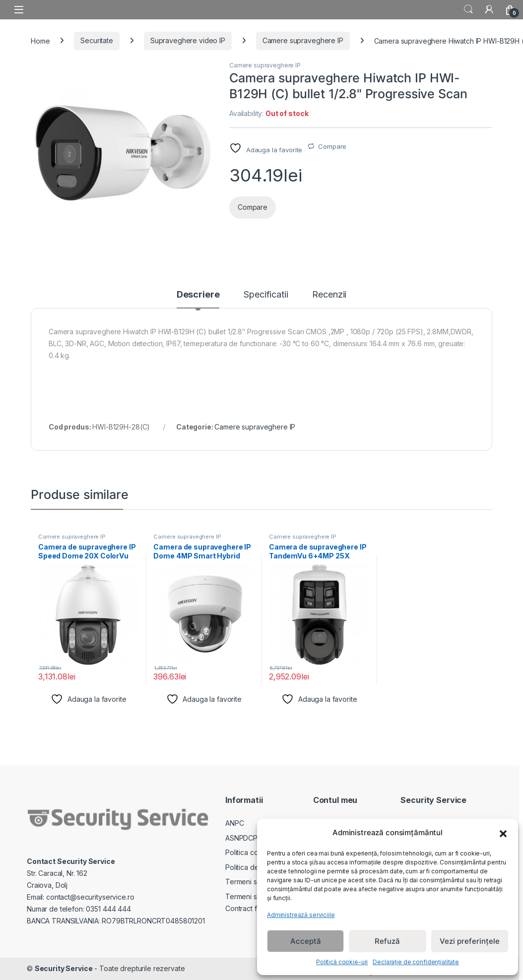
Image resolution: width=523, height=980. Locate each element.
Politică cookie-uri (342, 962)
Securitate (97, 40)
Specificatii (266, 295)
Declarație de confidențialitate (416, 962)
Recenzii (329, 295)
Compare (332, 146)
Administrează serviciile (301, 915)
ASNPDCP (241, 838)
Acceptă (306, 941)
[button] (503, 833)
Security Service (64, 968)
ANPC (234, 823)
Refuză (387, 941)
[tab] (198, 299)
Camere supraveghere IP (303, 40)
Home (40, 40)
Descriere (198, 295)
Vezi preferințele (470, 941)
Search (468, 9)
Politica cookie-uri (254, 852)
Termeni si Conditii (255, 882)
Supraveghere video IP (188, 40)
